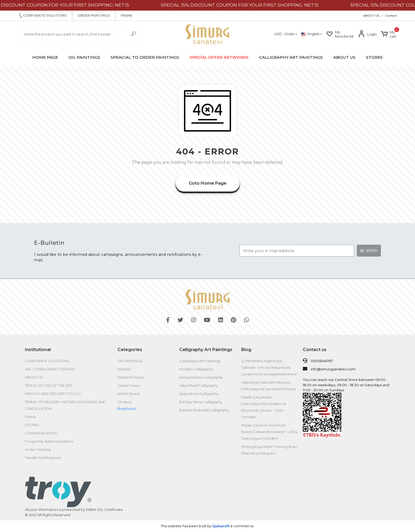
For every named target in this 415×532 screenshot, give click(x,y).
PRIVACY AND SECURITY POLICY (53, 394)
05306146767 (318, 361)
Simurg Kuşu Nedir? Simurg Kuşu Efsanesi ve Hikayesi (269, 450)
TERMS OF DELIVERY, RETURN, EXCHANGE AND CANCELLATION (66, 405)
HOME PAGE (45, 57)
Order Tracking (38, 449)
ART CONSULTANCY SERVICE (50, 369)
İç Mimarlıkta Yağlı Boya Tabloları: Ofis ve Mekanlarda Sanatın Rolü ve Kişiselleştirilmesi (269, 367)
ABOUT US (371, 16)
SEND (369, 251)
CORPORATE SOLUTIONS (42, 16)
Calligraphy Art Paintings (206, 350)
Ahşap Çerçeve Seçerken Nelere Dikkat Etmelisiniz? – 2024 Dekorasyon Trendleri (269, 432)
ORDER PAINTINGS (94, 15)
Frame (30, 417)
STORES (374, 57)
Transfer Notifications (43, 458)
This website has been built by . (207, 526)
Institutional (38, 350)
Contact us (315, 350)
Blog (246, 350)
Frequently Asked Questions (49, 441)
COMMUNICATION (41, 433)
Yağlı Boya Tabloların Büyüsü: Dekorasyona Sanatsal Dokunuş (269, 386)
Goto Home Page (208, 183)
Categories (130, 350)
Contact (391, 16)
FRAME (127, 15)
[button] (389, 34)
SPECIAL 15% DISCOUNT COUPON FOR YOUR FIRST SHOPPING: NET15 (247, 5)
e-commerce (242, 526)
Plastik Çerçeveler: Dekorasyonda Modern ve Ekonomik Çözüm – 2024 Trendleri (264, 407)
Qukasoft (221, 526)
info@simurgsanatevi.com (329, 369)
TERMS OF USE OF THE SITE (49, 385)
